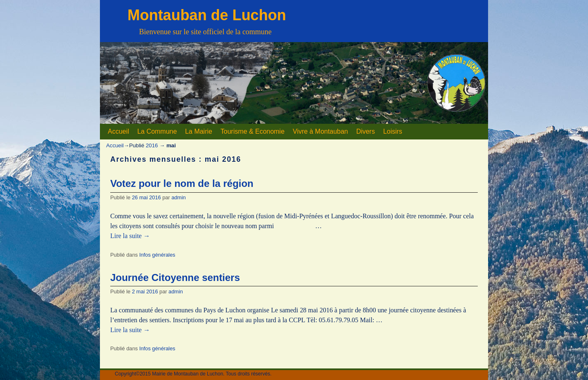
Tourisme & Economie (253, 131)
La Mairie (199, 131)
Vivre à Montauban (320, 131)
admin (179, 197)
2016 (152, 145)
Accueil (118, 131)
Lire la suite (130, 236)
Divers (366, 131)
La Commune (157, 131)
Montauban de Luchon (207, 15)
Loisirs (393, 131)
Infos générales (157, 255)
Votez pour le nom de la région (182, 183)
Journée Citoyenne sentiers (175, 277)
